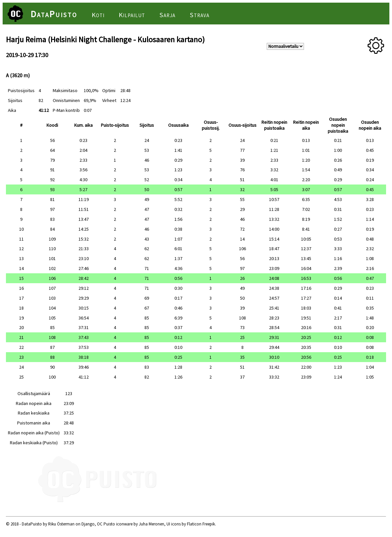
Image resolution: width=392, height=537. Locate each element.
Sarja (167, 15)
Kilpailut (132, 15)
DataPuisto (54, 14)
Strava (199, 15)
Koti (98, 15)
